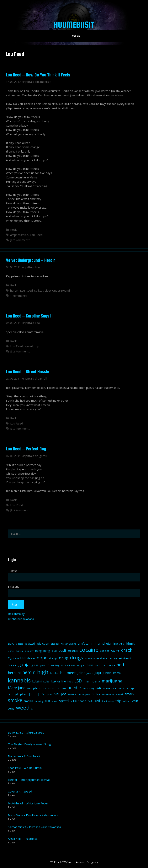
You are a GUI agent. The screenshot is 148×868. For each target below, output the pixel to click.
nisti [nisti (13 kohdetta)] (98, 688)
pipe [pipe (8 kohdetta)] (49, 694)
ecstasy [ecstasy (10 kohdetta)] (113, 658)
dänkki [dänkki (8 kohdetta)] (88, 659)
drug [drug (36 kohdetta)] (64, 658)
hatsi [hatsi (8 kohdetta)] (98, 665)
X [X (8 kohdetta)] (32, 709)
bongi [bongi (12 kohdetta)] (47, 651)
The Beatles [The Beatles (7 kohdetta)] (108, 701)
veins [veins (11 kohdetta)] (11, 709)
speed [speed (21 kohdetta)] (64, 701)
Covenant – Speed (20, 791)
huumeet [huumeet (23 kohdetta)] (68, 673)
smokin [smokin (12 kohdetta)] (28, 701)
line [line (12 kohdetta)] (64, 681)
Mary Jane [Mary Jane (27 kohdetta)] (17, 688)
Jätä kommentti (20, 240)
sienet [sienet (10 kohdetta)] (119, 694)
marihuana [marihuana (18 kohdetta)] (92, 681)
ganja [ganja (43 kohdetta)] (24, 664)
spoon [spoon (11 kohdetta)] (82, 701)
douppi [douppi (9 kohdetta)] (53, 659)
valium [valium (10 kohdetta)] (127, 701)
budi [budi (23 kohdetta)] (62, 650)
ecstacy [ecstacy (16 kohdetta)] (102, 658)
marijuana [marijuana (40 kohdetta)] (112, 681)
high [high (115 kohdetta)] (43, 672)
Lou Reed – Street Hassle (28, 372)
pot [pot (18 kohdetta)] (63, 694)
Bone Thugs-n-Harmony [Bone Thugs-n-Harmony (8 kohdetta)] (21, 651)
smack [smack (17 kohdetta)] (129, 694)
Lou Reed (36, 235)
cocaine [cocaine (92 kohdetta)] (89, 650)
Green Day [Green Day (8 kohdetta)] (54, 665)
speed (29, 346)
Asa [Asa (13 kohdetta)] (122, 643)
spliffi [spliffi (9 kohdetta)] (74, 701)
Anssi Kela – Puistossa (23, 839)
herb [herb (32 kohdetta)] (121, 665)
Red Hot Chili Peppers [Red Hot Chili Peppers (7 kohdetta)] (79, 694)
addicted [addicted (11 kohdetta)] (30, 644)
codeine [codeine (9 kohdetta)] (105, 651)
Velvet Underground (56, 290)
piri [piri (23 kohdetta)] (56, 694)
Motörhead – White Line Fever (28, 803)
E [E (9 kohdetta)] (94, 659)
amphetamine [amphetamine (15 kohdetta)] (108, 643)
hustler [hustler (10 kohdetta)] (54, 673)
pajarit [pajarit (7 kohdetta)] (133, 688)
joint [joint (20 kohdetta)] (81, 673)
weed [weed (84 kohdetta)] (23, 708)
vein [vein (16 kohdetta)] (135, 701)
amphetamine (19, 235)
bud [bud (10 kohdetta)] (54, 651)
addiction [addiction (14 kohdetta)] (43, 643)
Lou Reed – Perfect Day (26, 449)
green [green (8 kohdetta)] (43, 665)
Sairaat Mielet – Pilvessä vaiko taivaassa (34, 827)
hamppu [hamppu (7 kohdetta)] (81, 665)
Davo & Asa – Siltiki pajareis (26, 732)
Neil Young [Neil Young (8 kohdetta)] (88, 688)
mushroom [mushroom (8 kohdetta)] (49, 688)
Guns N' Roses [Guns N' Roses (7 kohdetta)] (68, 665)
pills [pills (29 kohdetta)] (33, 694)
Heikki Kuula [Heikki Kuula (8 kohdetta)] (108, 665)
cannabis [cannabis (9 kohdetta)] (73, 651)
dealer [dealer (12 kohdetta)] (31, 658)
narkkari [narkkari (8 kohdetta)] (61, 688)
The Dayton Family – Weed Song (29, 744)
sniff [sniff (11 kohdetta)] (47, 701)
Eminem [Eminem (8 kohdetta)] (12, 665)
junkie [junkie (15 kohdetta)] (107, 673)
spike (38, 290)
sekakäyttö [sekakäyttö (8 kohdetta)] (108, 694)
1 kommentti (19, 296)
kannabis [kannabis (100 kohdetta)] (19, 680)
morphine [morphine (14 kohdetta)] (34, 688)
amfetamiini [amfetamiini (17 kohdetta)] (87, 643)
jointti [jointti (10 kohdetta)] (90, 673)
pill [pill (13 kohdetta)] (17, 694)
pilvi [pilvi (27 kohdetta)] (42, 694)
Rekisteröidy (16, 614)
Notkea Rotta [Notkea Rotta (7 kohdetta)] (109, 688)
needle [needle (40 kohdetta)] (74, 687)
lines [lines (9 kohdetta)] (70, 682)
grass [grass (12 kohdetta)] (35, 665)
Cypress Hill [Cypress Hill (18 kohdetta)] (17, 658)
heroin (14, 290)
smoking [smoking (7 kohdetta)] (39, 701)
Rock (13, 230)
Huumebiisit (74, 25)
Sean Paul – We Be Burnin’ (25, 768)
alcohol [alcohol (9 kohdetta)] (55, 644)
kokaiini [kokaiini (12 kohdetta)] (37, 681)
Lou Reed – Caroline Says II (29, 316)
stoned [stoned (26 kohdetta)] (94, 701)
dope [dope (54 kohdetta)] (42, 658)
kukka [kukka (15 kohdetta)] (55, 681)
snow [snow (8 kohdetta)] (55, 701)
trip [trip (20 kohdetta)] (118, 701)
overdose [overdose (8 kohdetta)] (123, 688)
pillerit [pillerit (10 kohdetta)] (24, 694)
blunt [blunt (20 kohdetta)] (130, 643)
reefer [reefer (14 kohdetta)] (96, 694)
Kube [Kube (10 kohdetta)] (46, 681)
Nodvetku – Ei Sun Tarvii (24, 756)
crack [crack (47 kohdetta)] (127, 650)
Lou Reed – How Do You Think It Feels (38, 75)
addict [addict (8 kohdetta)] (19, 644)
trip (37, 346)
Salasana (14, 586)
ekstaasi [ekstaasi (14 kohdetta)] (125, 658)
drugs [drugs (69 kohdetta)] (77, 657)
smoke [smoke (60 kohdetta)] (15, 700)
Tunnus (13, 571)
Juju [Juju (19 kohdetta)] (98, 673)
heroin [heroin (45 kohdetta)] (29, 672)
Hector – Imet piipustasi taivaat (29, 780)
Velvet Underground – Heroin (31, 260)
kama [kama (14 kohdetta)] (117, 673)
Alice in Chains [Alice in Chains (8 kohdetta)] (68, 644)
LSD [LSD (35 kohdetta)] (78, 681)
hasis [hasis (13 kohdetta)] (90, 665)
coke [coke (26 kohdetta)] (115, 650)
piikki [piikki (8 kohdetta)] (11, 694)
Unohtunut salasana (21, 619)
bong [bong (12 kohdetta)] (38, 651)
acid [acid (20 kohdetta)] (11, 643)
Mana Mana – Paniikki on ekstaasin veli (33, 815)
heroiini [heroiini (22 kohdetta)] (14, 673)
